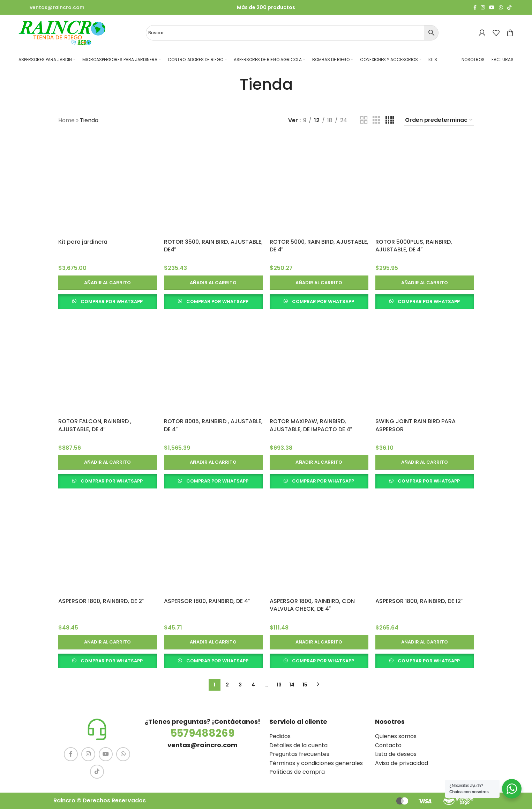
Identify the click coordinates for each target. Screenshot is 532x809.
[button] (108, 283)
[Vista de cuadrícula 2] (364, 120)
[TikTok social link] (509, 8)
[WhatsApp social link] (501, 8)
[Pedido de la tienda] (439, 120)
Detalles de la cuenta (298, 745)
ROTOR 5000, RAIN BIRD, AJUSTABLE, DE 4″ (319, 246)
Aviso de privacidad (402, 763)
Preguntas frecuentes (299, 754)
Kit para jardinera (83, 242)
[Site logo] (62, 32)
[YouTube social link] (492, 8)
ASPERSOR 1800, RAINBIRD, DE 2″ (101, 601)
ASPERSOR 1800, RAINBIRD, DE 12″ (419, 601)
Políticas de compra (297, 772)
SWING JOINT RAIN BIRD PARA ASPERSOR (415, 425)
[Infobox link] (51, 7)
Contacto (388, 745)
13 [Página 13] (279, 685)
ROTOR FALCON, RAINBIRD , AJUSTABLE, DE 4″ (95, 425)
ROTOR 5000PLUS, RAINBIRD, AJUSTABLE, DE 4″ (414, 246)
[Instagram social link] (483, 8)
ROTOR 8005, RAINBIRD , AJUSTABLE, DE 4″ (213, 425)
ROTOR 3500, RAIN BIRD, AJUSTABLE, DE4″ (213, 246)
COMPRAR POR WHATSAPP (112, 301)
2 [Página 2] (227, 685)
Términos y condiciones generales (316, 763)
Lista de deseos (396, 754)
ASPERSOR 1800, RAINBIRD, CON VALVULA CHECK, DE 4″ (312, 605)
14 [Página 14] (292, 685)
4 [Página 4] (253, 685)
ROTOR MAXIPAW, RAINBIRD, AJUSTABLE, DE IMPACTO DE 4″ (311, 425)
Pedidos (280, 736)
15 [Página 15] (305, 685)
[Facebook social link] (475, 8)
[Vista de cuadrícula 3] (376, 120)
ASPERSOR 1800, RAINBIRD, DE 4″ (207, 601)
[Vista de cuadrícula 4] (390, 120)
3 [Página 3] (240, 685)
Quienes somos (396, 736)
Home (66, 120)
